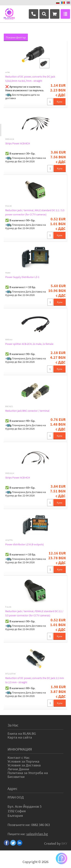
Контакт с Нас (19, 757)
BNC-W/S (9, 407)
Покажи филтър (16, 37)
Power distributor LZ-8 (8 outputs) (25, 544)
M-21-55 (8, 206)
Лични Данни (18, 769)
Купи (59, 102)
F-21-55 (8, 607)
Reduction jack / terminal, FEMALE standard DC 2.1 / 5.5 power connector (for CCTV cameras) (34, 613)
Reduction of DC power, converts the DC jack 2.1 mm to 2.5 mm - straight (35, 680)
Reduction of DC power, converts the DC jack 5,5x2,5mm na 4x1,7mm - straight (30, 79)
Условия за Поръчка (23, 761)
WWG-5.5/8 (10, 139)
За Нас (13, 725)
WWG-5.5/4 (10, 473)
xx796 (7, 72)
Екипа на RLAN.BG (22, 733)
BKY (64, 843)
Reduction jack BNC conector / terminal (27, 411)
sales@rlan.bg (37, 834)
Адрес (12, 788)
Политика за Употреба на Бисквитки (28, 775)
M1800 (8, 273)
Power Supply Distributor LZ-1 (22, 277)
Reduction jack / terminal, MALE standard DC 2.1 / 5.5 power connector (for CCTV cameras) (35, 212)
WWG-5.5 (9, 340)
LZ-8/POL (9, 540)
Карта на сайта (20, 737)
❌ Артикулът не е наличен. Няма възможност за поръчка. (25, 88)
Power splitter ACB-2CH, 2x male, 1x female (29, 344)
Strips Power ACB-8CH (18, 143)
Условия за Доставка (24, 765)
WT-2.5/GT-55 (10, 674)
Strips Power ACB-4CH (18, 478)
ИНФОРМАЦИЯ (20, 749)
